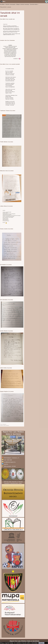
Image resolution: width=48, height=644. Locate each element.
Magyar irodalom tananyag (23, 4)
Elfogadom (41, 643)
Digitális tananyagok (10, 4)
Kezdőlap (2, 4)
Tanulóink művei (34, 4)
